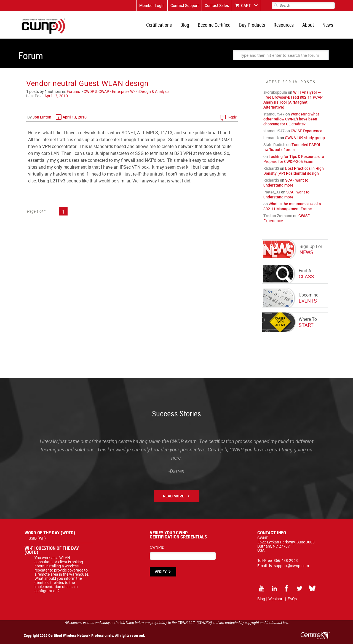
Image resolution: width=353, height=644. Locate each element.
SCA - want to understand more (286, 183)
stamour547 (274, 114)
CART (246, 5)
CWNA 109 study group (305, 138)
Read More (174, 496)
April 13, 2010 (56, 96)
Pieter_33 (272, 192)
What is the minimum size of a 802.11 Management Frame (292, 206)
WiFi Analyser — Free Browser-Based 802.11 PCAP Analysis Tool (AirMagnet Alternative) (293, 100)
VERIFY (161, 572)
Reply (232, 117)
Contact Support (185, 5)
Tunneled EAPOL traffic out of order (292, 147)
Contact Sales (217, 5)
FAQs (292, 599)
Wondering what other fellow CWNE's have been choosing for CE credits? (291, 119)
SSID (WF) (37, 538)
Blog (185, 25)
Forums (73, 91)
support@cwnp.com (291, 566)
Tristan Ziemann (278, 216)
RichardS (271, 168)
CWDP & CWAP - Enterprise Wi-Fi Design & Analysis (126, 91)
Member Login (152, 5)
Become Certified (214, 25)
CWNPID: (157, 547)
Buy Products (252, 25)
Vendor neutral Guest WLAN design (87, 83)
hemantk (271, 138)
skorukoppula (275, 92)
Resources (284, 25)
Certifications (159, 25)
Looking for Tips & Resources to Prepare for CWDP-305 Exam (294, 159)
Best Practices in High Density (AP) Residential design (294, 171)
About (308, 25)
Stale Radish (274, 145)
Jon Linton (42, 117)
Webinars (276, 599)
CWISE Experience (307, 131)
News (328, 25)
